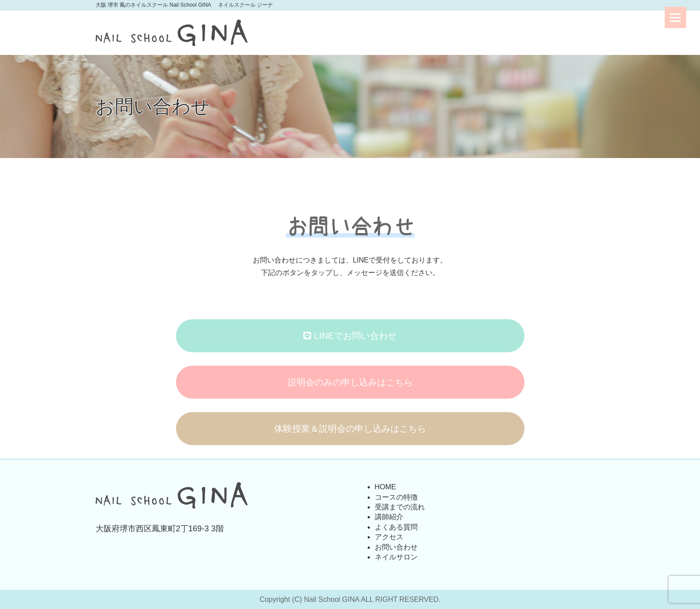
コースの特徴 (396, 497)
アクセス (389, 537)
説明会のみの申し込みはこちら (350, 382)
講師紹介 (389, 517)
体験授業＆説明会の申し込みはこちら (350, 429)
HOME (386, 487)
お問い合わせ (396, 547)
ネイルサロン (396, 557)
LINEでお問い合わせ (350, 336)
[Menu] (675, 17)
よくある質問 (396, 527)
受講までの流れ (400, 507)
